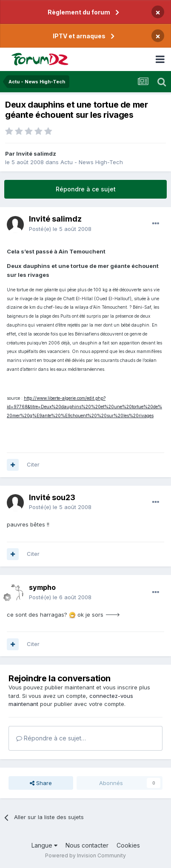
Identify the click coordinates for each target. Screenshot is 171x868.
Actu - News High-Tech (92, 162)
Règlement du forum (79, 12)
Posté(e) (60, 229)
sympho (42, 587)
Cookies (128, 845)
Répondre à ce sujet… (51, 738)
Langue (44, 845)
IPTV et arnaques (79, 36)
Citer (33, 464)
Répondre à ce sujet (86, 189)
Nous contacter (87, 845)
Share (41, 783)
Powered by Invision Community (85, 855)
